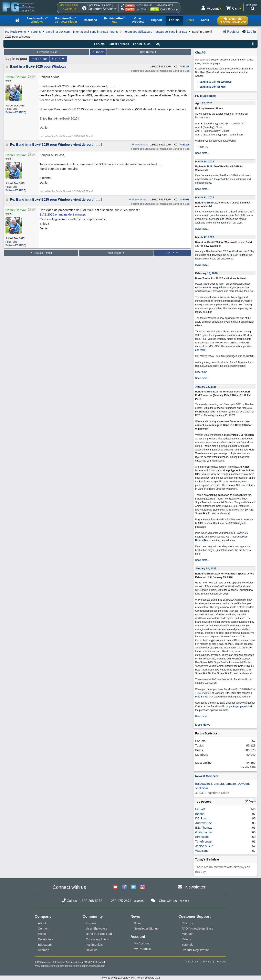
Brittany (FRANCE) (16, 112)
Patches (187, 923)
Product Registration (196, 950)
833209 (185, 145)
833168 (185, 67)
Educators (45, 945)
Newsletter (195, 887)
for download (213, 219)
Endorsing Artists (97, 939)
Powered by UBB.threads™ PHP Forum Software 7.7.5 (130, 978)
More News (203, 725)
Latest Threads (119, 44)
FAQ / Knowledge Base (197, 928)
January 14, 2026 (206, 387)
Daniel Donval (138, 200)
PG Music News (206, 96)
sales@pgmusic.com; (68, 966)
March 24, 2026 (205, 161)
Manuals (187, 934)
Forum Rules (142, 44)
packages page (237, 706)
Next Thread (149, 52)
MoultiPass (140, 145)
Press (42, 934)
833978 (185, 200)
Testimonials (94, 945)
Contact (43, 928)
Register (231, 32)
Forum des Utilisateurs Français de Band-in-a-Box (155, 32)
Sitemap (44, 950)
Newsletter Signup (146, 928)
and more (200, 350)
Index (98, 52)
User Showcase (97, 928)
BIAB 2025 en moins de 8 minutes (63, 214)
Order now (201, 372)
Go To (59, 59)
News (138, 923)
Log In (249, 32)
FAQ (158, 44)
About (42, 923)
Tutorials (187, 945)
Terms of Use (191, 962)
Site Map (222, 962)
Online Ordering (169, 9)
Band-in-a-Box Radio (100, 934)
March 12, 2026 (205, 197)
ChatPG (200, 53)
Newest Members (207, 776)
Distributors (46, 939)
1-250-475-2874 (164, 6)
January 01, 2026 (206, 568)
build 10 (211, 179)
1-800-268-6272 (144, 6)
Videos (186, 939)
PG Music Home (15, 32)
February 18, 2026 (206, 273)
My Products (142, 949)
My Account (142, 943)
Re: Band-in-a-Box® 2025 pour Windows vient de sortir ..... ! (56, 145)
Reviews (92, 950)
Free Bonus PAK (204, 697)
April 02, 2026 (204, 103)
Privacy (207, 962)
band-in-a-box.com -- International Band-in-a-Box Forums (82, 32)
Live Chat (141, 9)
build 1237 (232, 255)
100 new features (245, 485)
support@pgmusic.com (93, 966)
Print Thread (39, 59)
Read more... (202, 153)
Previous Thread (46, 52)
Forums (36, 32)
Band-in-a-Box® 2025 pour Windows (38, 66)
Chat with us (168, 901)
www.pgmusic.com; (45, 966)
